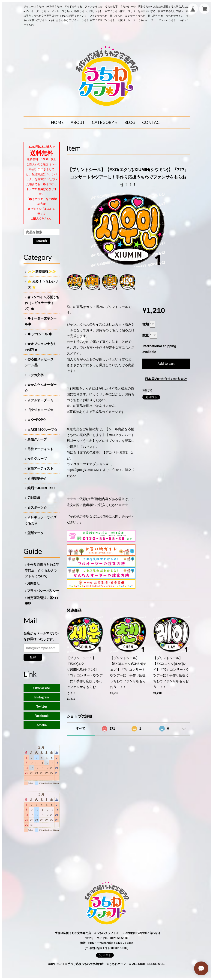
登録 (33, 657)
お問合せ (33, 583)
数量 (146, 335)
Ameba (42, 725)
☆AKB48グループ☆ (42, 430)
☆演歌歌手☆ (37, 478)
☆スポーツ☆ (37, 507)
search (42, 241)
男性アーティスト (40, 449)
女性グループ (37, 459)
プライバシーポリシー (43, 591)
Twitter (42, 706)
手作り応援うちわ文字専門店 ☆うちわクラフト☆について (42, 570)
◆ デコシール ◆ (40, 334)
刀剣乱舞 (34, 498)
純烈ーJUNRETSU (41, 488)
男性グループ (37, 439)
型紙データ (36, 533)
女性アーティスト (40, 468)
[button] (105, 123)
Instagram (42, 697)
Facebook (42, 716)
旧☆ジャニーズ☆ (40, 410)
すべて (81, 728)
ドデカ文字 (36, 375)
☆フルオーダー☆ (40, 400)
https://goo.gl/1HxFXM (83, 470)
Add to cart (166, 364)
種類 (146, 324)
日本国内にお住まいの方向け (166, 379)
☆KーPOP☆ (37, 420)
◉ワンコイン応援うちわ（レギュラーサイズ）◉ (42, 303)
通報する (147, 390)
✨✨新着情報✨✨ (42, 272)
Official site (42, 688)
